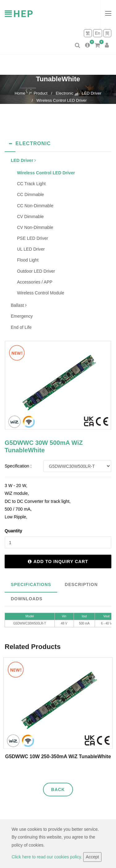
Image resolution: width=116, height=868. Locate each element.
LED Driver (92, 93)
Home (20, 93)
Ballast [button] (19, 305)
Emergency (22, 316)
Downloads (27, 599)
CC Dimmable (30, 195)
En (98, 33)
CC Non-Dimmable (35, 206)
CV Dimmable (30, 217)
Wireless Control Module (41, 293)
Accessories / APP (35, 282)
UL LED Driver (31, 249)
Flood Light (28, 260)
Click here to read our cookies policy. (48, 857)
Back (58, 790)
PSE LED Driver (32, 238)
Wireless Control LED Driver (62, 100)
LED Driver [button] (23, 160)
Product (41, 93)
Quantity (13, 531)
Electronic (64, 93)
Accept (92, 857)
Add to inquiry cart (58, 562)
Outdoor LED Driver (36, 271)
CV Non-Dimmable (35, 227)
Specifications (31, 584)
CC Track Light (31, 184)
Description (81, 584)
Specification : (18, 466)
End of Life (21, 327)
